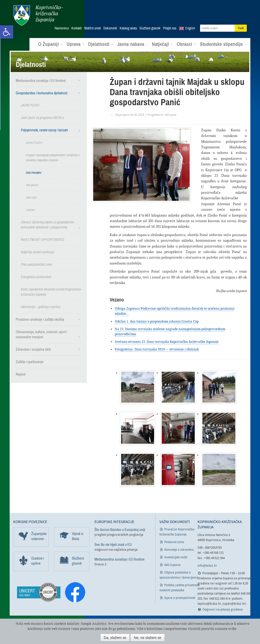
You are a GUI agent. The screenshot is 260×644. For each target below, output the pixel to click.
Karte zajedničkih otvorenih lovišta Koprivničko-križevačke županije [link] (51, 292)
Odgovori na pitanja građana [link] (223, 609)
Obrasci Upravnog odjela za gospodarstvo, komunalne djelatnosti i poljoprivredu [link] (48, 225)
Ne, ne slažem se (148, 638)
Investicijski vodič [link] (176, 557)
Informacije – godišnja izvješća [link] (40, 307)
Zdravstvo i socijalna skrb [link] (33, 349)
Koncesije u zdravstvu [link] (179, 550)
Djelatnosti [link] (101, 44)
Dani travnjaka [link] (34, 172)
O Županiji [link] (50, 44)
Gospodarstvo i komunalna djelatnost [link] (42, 93)
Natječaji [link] (162, 44)
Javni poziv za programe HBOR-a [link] (42, 118)
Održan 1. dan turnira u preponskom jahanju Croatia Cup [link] (157, 321)
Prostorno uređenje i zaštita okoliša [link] (40, 319)
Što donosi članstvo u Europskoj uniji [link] (120, 529)
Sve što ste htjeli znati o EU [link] (113, 544)
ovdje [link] (232, 629)
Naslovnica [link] (62, 28)
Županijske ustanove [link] (39, 536)
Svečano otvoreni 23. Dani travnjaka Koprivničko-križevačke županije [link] (167, 341)
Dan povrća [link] (32, 185)
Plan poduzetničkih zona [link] (36, 264)
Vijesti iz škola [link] (78, 536)
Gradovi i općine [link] (38, 561)
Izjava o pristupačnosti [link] (180, 598)
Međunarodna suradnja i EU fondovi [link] (41, 80)
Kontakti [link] (77, 28)
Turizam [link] (30, 210)
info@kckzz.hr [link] (207, 566)
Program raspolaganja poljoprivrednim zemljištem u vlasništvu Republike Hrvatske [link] (53, 157)
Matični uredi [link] (93, 28)
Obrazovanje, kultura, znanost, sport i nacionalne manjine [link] (41, 334)
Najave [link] (21, 374)
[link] (7, 32)
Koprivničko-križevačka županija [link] (38, 15)
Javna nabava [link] (133, 44)
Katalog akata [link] (128, 28)
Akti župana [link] (172, 565)
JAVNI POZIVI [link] (30, 105)
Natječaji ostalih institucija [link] (37, 252)
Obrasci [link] (186, 44)
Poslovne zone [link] (174, 542)
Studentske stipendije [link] (223, 44)
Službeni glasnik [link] (150, 28)
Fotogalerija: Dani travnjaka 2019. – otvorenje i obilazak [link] (157, 349)
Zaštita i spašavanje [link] (30, 362)
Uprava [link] (75, 44)
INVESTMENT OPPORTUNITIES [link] (43, 239)
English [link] (190, 28)
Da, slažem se (115, 638)
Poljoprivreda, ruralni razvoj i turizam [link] (44, 130)
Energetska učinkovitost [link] (36, 277)
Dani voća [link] (31, 197)
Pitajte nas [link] (170, 28)
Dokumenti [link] (110, 28)
